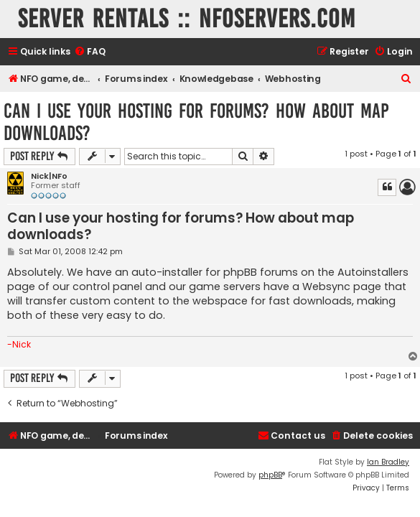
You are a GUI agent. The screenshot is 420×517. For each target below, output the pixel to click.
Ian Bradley (388, 462)
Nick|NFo (49, 176)
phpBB (270, 475)
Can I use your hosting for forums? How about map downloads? (196, 122)
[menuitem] (90, 52)
